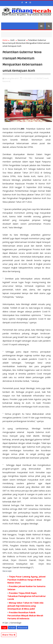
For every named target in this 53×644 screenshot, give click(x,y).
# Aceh (12, 628)
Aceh (12, 40)
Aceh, (47, 78)
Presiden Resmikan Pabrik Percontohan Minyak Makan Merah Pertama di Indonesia (25, 615)
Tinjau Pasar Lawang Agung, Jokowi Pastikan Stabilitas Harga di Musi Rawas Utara (26, 580)
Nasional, (7, 81)
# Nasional (22, 628)
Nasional (21, 40)
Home (5, 40)
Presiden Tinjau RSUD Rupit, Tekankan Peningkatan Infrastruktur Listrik (27, 596)
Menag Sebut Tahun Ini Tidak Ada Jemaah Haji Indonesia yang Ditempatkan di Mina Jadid (25, 606)
